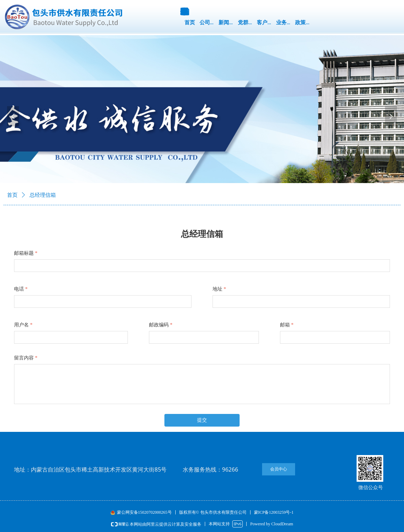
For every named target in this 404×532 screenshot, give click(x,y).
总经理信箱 (43, 195)
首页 (12, 195)
